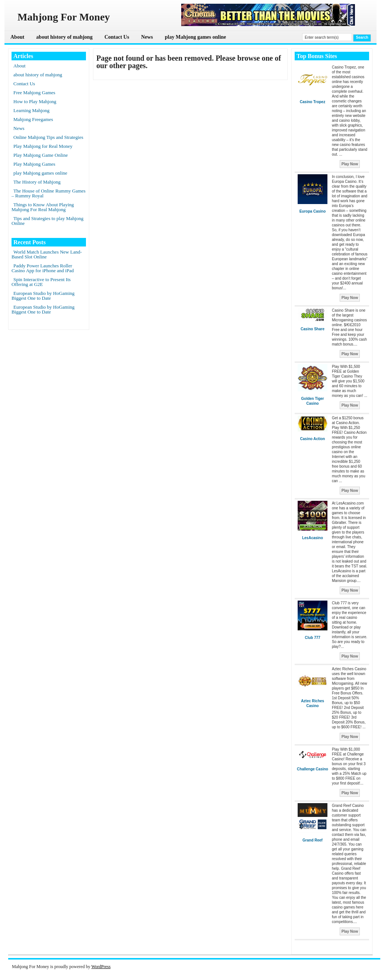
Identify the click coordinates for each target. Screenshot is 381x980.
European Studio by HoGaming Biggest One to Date (43, 296)
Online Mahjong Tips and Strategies (48, 137)
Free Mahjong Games (34, 93)
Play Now (350, 164)
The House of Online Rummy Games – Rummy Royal (49, 193)
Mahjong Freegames (33, 119)
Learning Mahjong (31, 110)
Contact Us (117, 37)
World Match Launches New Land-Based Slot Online (47, 254)
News (147, 37)
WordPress (101, 967)
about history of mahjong (64, 37)
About (17, 37)
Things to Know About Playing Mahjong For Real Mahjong (43, 207)
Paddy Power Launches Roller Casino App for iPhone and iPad (43, 268)
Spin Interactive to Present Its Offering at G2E (41, 282)
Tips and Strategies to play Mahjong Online (47, 221)
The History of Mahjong (37, 182)
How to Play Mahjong (35, 101)
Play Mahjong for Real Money (43, 146)
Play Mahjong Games (34, 164)
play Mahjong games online (196, 37)
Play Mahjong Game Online (41, 155)
